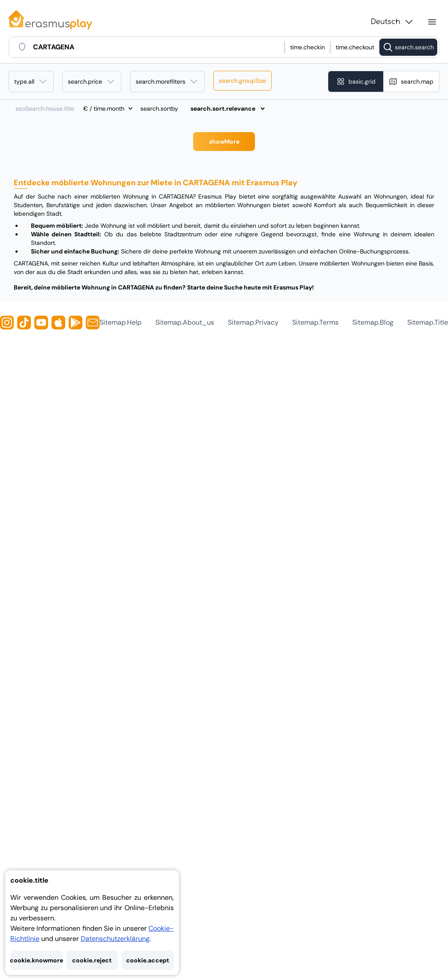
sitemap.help (121, 322)
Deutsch (392, 22)
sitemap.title (428, 322)
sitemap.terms (315, 322)
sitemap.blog (373, 322)
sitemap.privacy (253, 322)
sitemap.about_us (185, 322)
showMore (224, 142)
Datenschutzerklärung (115, 939)
